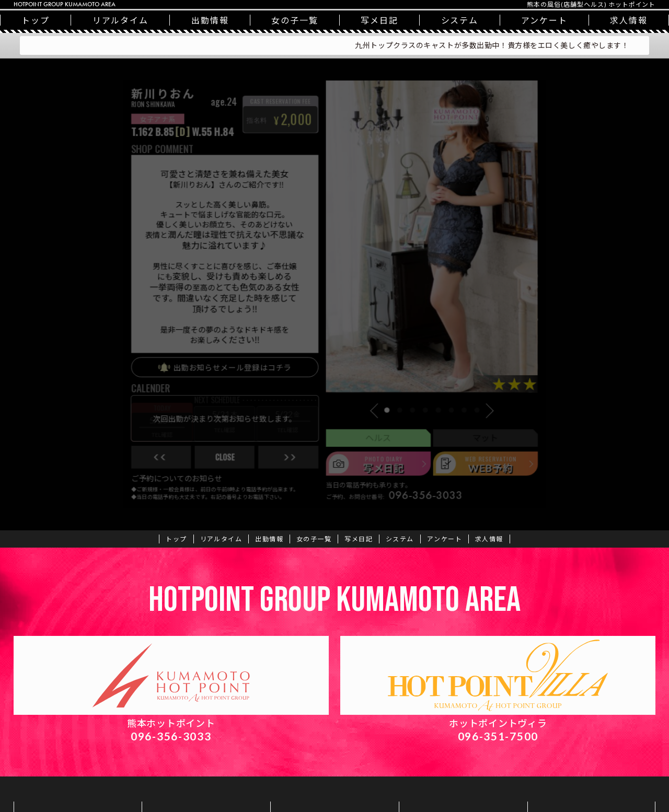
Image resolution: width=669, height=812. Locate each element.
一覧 (295, 20)
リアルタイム (121, 20)
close (214, 474)
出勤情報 (210, 20)
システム (460, 20)
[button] (382, 423)
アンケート (544, 20)
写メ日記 (379, 20)
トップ (36, 20)
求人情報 (489, 539)
